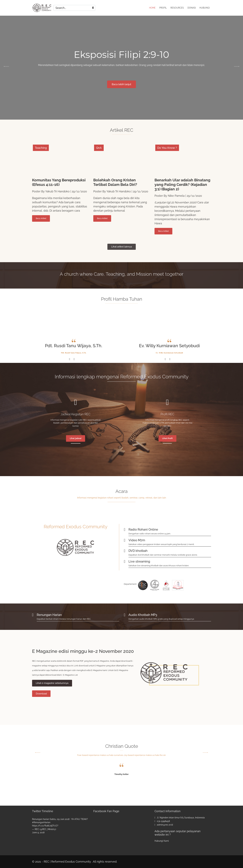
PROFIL (163, 8)
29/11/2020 (79, 191)
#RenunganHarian (41, 822)
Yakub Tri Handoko (57, 191)
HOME (152, 8)
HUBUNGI (204, 8)
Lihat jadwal (76, 438)
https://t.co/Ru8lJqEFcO (45, 826)
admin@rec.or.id (165, 825)
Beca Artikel (41, 218)
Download (41, 694)
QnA (99, 148)
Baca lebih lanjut (122, 84)
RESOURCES (177, 8)
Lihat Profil (167, 438)
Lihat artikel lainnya (122, 247)
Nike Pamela (176, 196)
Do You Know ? (167, 148)
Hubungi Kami (162, 841)
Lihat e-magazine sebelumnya (52, 683)
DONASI (192, 8)
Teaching (41, 148)
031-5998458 (163, 821)
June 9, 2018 (38, 832)
